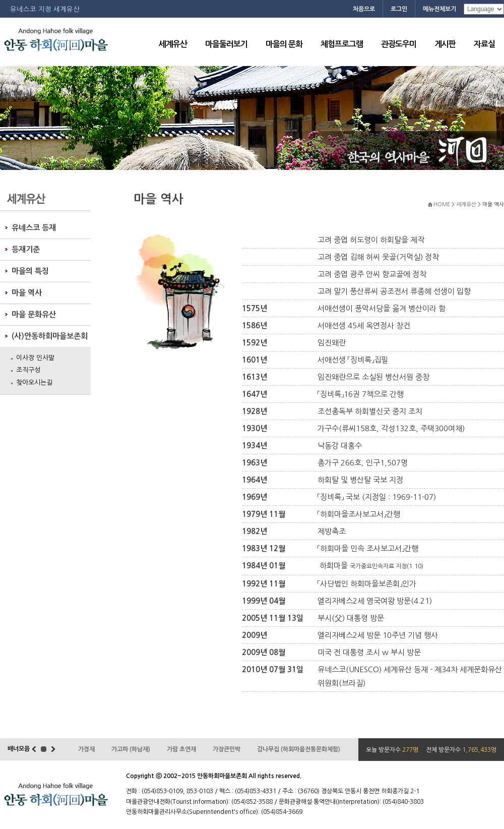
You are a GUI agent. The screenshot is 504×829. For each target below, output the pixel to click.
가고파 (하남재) (131, 749)
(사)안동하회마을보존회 (50, 336)
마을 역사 (27, 293)
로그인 (399, 9)
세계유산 (173, 44)
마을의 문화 (284, 44)
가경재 (86, 749)
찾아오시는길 (34, 382)
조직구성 (28, 370)
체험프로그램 (342, 44)
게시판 (445, 44)
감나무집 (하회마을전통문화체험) (299, 749)
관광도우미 (399, 44)
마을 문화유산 (34, 314)
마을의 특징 (30, 271)
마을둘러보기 (226, 44)
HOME (442, 204)
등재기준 (26, 249)
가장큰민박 (227, 749)
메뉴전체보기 (439, 9)
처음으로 (364, 9)
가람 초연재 (181, 749)
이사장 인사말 (35, 358)
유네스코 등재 (34, 228)
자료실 (484, 44)
